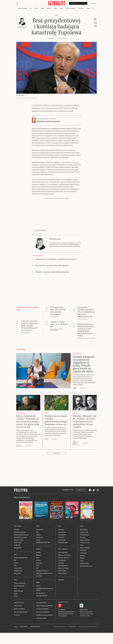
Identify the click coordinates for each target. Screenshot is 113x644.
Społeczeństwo (85, 540)
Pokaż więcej (56, 454)
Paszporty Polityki (42, 571)
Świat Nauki (18, 543)
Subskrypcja (81, 490)
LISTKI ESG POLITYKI (43, 543)
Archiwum (83, 553)
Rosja (16, 594)
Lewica (16, 563)
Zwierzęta (83, 551)
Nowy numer (24, 9)
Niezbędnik (18, 548)
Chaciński (61, 538)
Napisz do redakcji (19, 609)
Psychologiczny (63, 566)
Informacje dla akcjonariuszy (45, 616)
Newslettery (84, 530)
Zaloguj (93, 3)
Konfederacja (18, 571)
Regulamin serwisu (41, 603)
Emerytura (40, 538)
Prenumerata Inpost (68, 490)
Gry (37, 568)
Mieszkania (40, 530)
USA (15, 589)
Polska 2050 (18, 568)
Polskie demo (62, 571)
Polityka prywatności (42, 609)
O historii (61, 563)
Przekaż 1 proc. (85, 543)
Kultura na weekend (64, 555)
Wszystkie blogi (63, 543)
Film (38, 558)
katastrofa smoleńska (40, 231)
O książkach (62, 561)
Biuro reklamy (18, 606)
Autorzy (83, 556)
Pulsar (38, 586)
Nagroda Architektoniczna (44, 574)
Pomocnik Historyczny (21, 535)
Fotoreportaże (84, 535)
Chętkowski (62, 540)
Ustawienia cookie (41, 619)
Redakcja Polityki (19, 603)
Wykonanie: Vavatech (72, 627)
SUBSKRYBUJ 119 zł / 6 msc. (78, 3)
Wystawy (39, 563)
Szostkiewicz (62, 535)
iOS (59, 610)
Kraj (31, 9)
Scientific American (20, 538)
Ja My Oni (17, 545)
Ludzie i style (84, 532)
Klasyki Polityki (85, 548)
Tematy (82, 558)
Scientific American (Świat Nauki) (44, 590)
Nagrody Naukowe (42, 596)
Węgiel (38, 535)
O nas (82, 561)
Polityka (17, 530)
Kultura (49, 9)
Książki (38, 553)
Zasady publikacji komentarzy (45, 606)
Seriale (38, 561)
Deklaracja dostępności (43, 612)
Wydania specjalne (20, 532)
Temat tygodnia (63, 553)
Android (63, 610)
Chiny (16, 597)
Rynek (42, 9)
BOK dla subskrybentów (21, 612)
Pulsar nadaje (62, 574)
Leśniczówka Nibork (35, 627)
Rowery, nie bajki (63, 568)
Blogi (62, 9)
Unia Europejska (19, 586)
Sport (82, 545)
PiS (15, 561)
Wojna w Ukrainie (20, 584)
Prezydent (17, 574)
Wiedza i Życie (19, 540)
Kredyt (38, 540)
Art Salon (39, 576)
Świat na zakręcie (64, 558)
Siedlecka (61, 530)
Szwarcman (62, 532)
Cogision (59, 627)
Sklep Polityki (84, 564)
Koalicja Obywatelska (21, 558)
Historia (83, 538)
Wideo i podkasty (70, 9)
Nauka (56, 9)
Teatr (38, 566)
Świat (37, 9)
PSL (15, 566)
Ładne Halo (63, 627)
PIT (37, 532)
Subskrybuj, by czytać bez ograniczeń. (48, 122)
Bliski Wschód (19, 591)
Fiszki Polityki (84, 610)
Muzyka (39, 555)
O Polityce (17, 616)
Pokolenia (81, 9)
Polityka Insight (24, 627)
